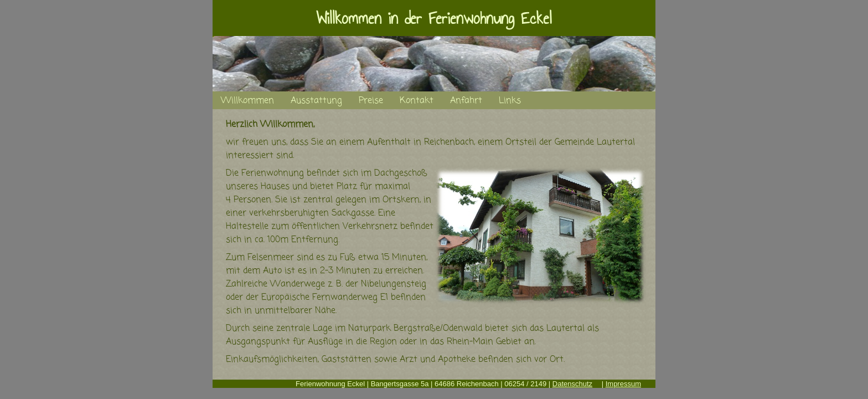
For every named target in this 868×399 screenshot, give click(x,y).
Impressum (623, 384)
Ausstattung (316, 101)
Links (510, 101)
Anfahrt (466, 101)
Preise (371, 101)
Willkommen (247, 101)
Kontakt (417, 101)
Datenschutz (572, 384)
